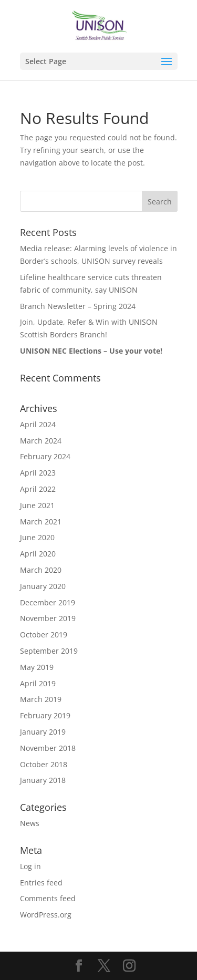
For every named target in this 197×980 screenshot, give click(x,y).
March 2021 (41, 522)
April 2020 (38, 554)
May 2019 (37, 667)
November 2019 (48, 618)
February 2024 (45, 456)
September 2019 (49, 651)
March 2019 (41, 699)
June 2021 (37, 505)
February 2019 (45, 715)
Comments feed (48, 898)
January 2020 (43, 586)
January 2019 (43, 732)
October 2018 (44, 764)
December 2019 (48, 602)
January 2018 (43, 780)
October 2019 (44, 635)
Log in (30, 866)
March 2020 (41, 570)
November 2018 (48, 748)
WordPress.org (46, 915)
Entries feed (41, 883)
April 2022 (38, 489)
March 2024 (41, 441)
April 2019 (38, 683)
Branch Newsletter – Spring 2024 (78, 306)
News (30, 823)
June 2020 (37, 537)
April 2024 (38, 424)
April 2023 (38, 473)
